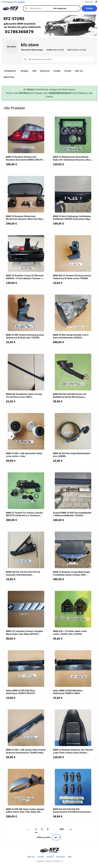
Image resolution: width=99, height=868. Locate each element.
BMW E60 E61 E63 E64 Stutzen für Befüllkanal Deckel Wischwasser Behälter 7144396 (70, 395)
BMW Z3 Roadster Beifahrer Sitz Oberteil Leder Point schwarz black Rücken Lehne (73, 751)
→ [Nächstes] (70, 829)
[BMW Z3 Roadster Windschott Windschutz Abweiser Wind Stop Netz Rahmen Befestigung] (26, 194)
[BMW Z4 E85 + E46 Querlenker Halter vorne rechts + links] (26, 431)
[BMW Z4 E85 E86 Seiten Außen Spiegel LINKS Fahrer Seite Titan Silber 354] (26, 787)
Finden (89, 8)
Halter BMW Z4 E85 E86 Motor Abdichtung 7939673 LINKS (68, 692)
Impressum (45, 71)
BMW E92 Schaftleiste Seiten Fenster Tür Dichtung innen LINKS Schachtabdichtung (24, 395)
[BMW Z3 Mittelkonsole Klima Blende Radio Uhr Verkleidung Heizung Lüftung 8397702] (73, 135)
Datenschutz (9, 77)
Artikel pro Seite (44, 837)
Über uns (79, 71)
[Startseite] (49, 850)
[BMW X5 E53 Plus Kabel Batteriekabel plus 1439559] (73, 431)
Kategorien (10, 71)
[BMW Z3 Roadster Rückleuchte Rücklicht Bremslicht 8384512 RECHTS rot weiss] (26, 135)
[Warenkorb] (96, 2)
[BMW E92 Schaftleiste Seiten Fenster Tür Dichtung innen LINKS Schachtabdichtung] (26, 372)
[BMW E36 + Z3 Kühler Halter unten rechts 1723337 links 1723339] (73, 609)
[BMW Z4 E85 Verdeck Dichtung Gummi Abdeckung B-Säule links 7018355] (26, 313)
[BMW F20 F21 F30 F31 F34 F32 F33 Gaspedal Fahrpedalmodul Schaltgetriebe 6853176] (26, 550)
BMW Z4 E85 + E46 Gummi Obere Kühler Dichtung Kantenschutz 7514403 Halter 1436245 (26, 751)
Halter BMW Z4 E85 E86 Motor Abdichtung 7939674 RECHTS (21, 692)
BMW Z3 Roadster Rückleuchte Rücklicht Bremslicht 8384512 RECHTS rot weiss (25, 158)
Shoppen (24, 71)
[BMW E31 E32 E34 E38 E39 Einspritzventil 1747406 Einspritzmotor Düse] (73, 787)
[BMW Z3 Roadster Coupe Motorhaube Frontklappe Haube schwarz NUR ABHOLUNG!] (73, 550)
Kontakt (57, 71)
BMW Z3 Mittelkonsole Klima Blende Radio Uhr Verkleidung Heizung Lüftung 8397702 (72, 158)
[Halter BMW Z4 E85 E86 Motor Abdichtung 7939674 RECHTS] (26, 669)
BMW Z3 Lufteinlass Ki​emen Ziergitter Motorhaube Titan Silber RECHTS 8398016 (24, 632)
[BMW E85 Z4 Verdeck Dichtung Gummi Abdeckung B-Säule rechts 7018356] (73, 254)
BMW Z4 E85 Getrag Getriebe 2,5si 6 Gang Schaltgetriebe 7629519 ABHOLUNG (71, 336)
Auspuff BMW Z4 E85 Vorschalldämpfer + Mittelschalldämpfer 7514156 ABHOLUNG (72, 514)
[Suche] (39, 8)
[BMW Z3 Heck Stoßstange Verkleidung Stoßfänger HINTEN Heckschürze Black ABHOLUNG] (73, 194)
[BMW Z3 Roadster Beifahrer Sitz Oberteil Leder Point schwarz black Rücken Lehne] (73, 728)
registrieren (21, 2)
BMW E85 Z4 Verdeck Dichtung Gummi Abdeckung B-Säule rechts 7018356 (72, 277)
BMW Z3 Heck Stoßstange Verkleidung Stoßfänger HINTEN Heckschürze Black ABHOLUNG (72, 218)
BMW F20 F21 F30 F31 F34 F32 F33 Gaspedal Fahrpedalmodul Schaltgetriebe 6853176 (23, 573)
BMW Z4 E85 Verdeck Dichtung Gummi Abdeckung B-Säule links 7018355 (25, 336)
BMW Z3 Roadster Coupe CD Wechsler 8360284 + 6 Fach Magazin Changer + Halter (25, 277)
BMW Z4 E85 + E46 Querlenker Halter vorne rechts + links (24, 455)
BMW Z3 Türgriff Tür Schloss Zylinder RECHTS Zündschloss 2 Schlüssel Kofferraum (24, 514)
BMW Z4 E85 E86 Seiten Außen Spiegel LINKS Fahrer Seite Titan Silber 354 (25, 810)
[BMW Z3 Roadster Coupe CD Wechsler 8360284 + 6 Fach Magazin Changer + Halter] (26, 254)
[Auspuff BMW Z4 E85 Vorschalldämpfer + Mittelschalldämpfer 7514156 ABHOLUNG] (73, 491)
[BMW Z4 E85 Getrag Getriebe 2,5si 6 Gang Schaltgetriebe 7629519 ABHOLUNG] (73, 313)
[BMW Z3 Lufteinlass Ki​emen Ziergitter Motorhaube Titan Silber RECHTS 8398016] (26, 609)
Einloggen (10, 2)
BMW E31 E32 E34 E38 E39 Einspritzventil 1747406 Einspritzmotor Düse (72, 810)
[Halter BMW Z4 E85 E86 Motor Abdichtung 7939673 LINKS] (73, 669)
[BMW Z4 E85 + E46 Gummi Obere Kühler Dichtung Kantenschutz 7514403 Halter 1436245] (26, 728)
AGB (34, 71)
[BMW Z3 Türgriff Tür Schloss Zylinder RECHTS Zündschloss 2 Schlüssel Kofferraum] (26, 491)
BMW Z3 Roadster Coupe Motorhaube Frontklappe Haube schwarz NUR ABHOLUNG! (71, 573)
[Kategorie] (66, 8)
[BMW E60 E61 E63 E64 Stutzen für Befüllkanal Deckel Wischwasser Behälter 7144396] (73, 372)
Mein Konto (89, 2)
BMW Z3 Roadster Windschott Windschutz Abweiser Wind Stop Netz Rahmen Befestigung (24, 218)
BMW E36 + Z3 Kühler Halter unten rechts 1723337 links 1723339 (70, 632)
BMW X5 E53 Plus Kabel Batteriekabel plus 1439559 (72, 455)
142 (62, 829)
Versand (68, 71)
